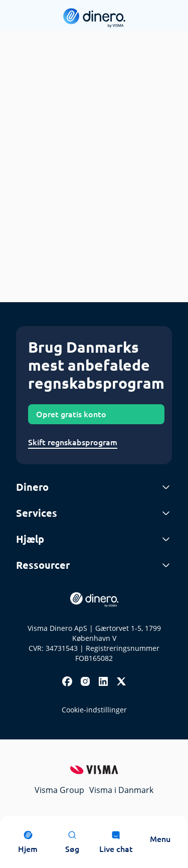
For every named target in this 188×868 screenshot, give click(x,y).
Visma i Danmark (121, 790)
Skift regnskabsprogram (73, 442)
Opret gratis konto (71, 414)
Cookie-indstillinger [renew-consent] (94, 710)
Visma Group (59, 790)
